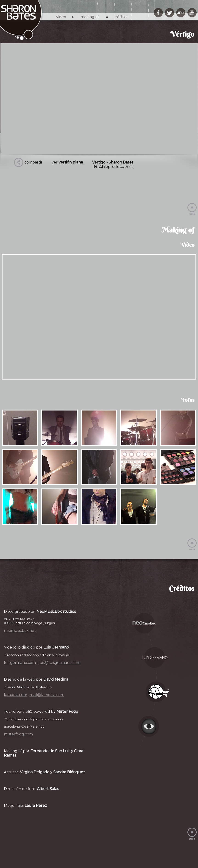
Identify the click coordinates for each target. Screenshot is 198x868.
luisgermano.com (20, 663)
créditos (121, 17)
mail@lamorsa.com (47, 695)
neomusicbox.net (20, 631)
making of (90, 17)
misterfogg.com (18, 734)
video (61, 17)
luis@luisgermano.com (59, 663)
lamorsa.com (16, 695)
